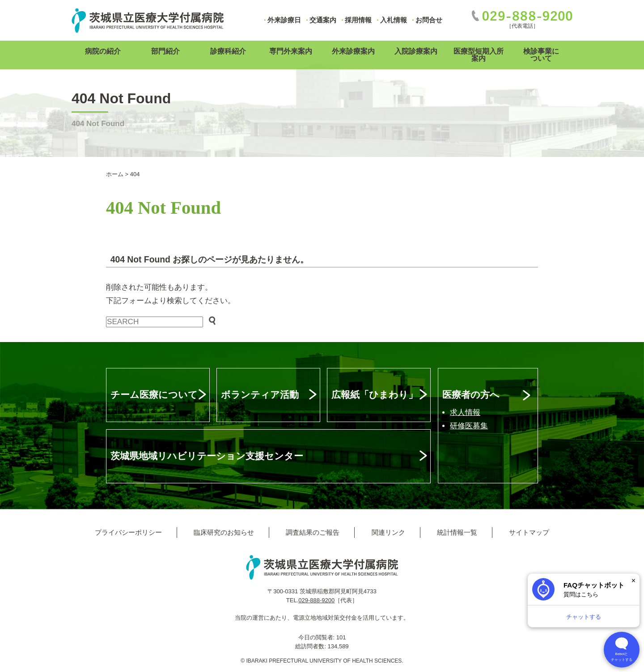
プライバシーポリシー (128, 532)
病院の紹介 (103, 51)
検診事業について (541, 55)
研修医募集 (469, 426)
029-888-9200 (316, 600)
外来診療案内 (353, 51)
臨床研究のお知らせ (224, 532)
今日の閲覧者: (317, 637)
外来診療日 (284, 20)
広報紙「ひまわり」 (375, 395)
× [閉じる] (633, 581)
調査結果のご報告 (313, 532)
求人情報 (465, 412)
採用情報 (358, 20)
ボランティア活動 (260, 395)
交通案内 (323, 20)
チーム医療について (154, 395)
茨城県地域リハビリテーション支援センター (207, 456)
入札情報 (394, 20)
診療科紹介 (228, 51)
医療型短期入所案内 (479, 55)
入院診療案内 (416, 51)
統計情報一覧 (457, 532)
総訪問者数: (311, 646)
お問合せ (429, 20)
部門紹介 (165, 51)
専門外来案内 (291, 51)
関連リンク (388, 532)
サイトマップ (529, 532)
